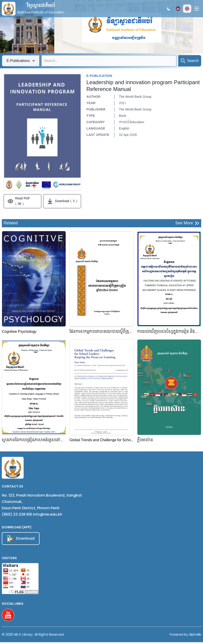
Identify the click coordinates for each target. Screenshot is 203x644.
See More (187, 223)
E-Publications (21, 61)
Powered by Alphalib (185, 634)
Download (21, 539)
